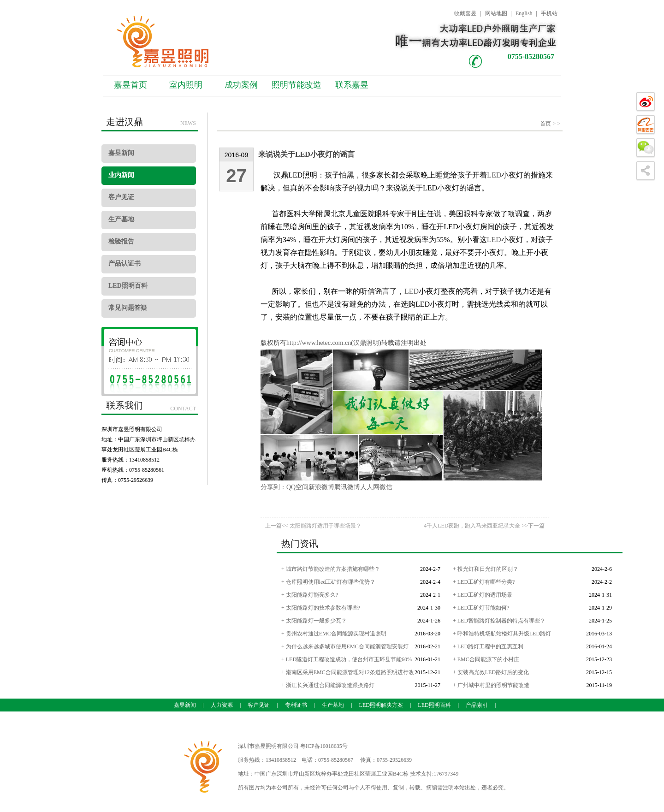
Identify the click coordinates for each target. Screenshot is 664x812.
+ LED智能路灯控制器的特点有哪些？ (499, 621)
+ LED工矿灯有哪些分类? (484, 582)
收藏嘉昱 (465, 13)
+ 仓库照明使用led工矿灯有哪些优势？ (328, 582)
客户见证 (121, 197)
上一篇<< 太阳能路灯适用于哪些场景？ (313, 526)
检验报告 (121, 241)
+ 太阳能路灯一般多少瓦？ (314, 621)
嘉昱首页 (130, 85)
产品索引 (477, 705)
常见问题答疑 (128, 308)
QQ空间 (297, 487)
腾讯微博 (347, 487)
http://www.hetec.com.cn (319, 343)
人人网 (370, 487)
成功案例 (241, 85)
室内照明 (186, 85)
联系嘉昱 (352, 85)
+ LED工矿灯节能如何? (481, 608)
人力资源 (222, 705)
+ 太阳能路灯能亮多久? (310, 595)
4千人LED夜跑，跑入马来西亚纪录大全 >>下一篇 (484, 526)
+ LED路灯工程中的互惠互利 (488, 646)
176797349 (446, 774)
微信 (386, 487)
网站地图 (496, 13)
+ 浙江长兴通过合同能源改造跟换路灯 (328, 685)
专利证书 (296, 705)
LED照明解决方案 (381, 705)
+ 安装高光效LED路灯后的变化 (491, 672)
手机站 (549, 13)
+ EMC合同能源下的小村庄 (486, 659)
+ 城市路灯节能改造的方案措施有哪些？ (331, 569)
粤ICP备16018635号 (324, 746)
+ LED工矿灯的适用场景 (483, 595)
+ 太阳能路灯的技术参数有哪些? (321, 608)
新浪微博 (321, 487)
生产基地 (121, 219)
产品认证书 (125, 264)
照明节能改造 (296, 85)
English (524, 13)
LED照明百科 (128, 286)
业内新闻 (121, 175)
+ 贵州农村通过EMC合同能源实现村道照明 (334, 634)
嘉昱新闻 (121, 153)
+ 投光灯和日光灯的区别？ (486, 569)
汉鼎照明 (366, 343)
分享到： (273, 487)
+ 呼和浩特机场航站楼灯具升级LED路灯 (502, 634)
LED (494, 175)
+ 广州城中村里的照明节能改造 (491, 685)
